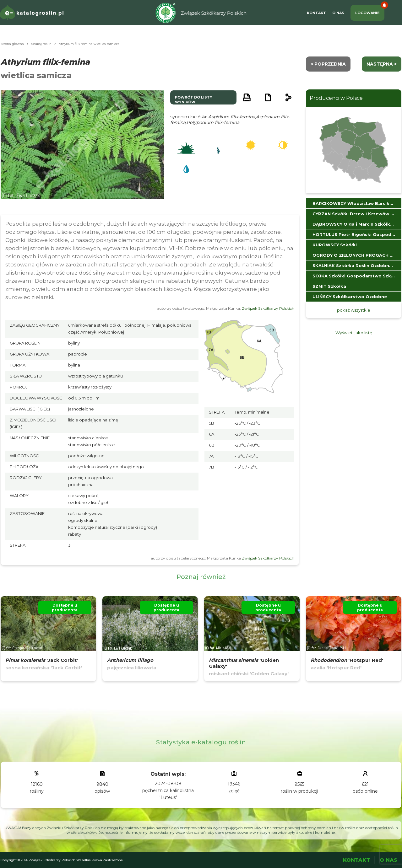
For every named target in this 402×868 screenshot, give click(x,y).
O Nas (338, 13)
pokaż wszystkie (354, 310)
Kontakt (316, 13)
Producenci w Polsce (336, 98)
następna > (382, 64)
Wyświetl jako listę (354, 333)
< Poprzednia (328, 64)
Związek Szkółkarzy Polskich (268, 308)
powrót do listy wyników (194, 100)
